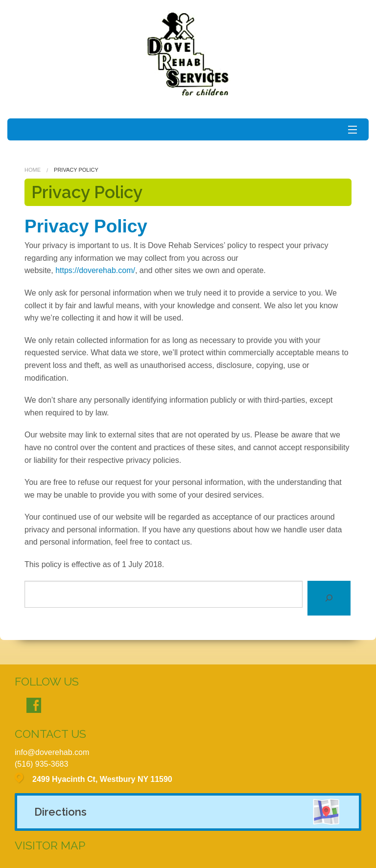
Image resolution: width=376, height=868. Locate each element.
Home (33, 170)
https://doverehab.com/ (95, 270)
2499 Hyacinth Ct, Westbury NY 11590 (102, 779)
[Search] (329, 598)
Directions (60, 812)
